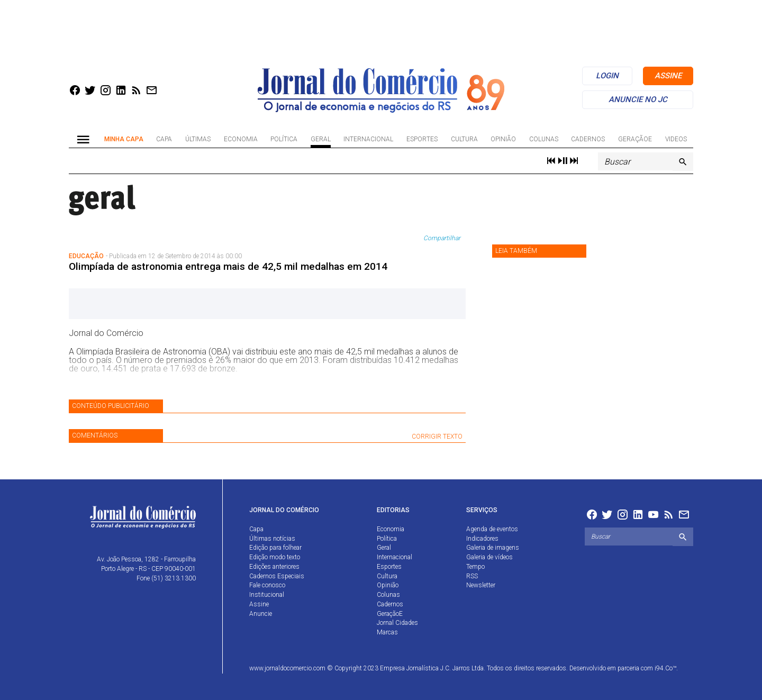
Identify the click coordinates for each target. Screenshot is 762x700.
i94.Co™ (665, 668)
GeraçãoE (635, 139)
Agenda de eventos (492, 529)
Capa (164, 139)
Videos (676, 139)
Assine (259, 604)
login (607, 76)
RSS (472, 576)
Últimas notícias (272, 539)
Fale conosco (267, 585)
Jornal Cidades (397, 623)
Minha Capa (124, 139)
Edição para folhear (275, 548)
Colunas (544, 139)
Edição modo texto (275, 557)
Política (284, 139)
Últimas (198, 139)
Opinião (503, 139)
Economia (241, 139)
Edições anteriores (274, 567)
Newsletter (481, 585)
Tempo (475, 567)
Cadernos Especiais (277, 576)
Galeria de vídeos (489, 557)
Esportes (422, 139)
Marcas (387, 632)
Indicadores (482, 539)
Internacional (368, 139)
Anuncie (261, 614)
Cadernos (588, 139)
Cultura (464, 139)
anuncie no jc (638, 99)
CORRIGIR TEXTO (437, 437)
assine (668, 76)
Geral (321, 139)
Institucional (267, 595)
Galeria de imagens (493, 548)
